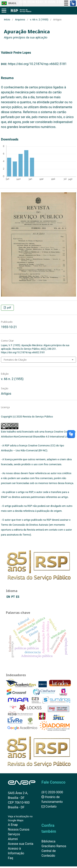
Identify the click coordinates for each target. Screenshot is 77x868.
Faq (10, 858)
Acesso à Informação (16, 851)
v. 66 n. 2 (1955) (39, 20)
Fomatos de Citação (15, 360)
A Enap (13, 825)
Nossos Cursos (19, 829)
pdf (9, 308)
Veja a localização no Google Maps (20, 818)
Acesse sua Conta (21, 844)
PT (13, 597)
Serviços (14, 834)
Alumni (13, 839)
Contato (49, 806)
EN (9, 597)
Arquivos (20, 20)
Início (7, 20)
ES (18, 597)
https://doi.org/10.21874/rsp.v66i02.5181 (37, 64)
